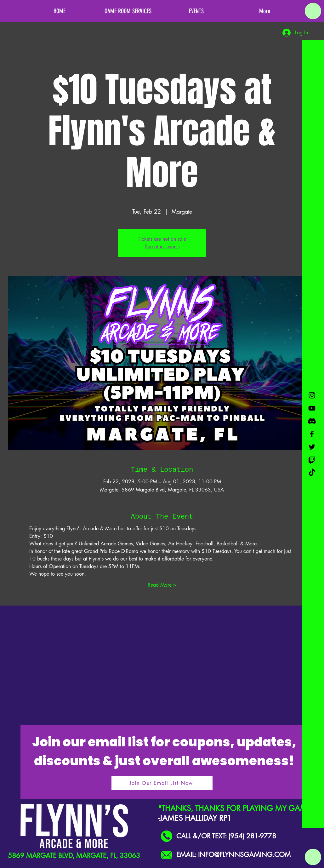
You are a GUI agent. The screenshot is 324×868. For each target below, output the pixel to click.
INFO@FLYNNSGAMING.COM (244, 855)
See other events (162, 247)
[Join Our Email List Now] (162, 783)
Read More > (162, 585)
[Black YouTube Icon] (312, 408)
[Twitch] (312, 460)
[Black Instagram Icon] (312, 395)
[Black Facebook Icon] (312, 434)
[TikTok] (312, 473)
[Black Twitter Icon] (312, 447)
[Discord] (312, 421)
